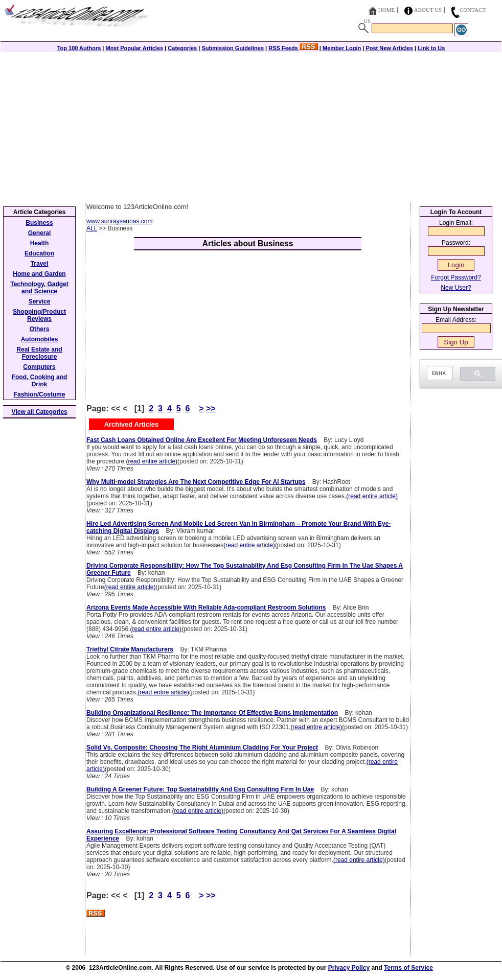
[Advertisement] (251, 126)
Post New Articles (389, 48)
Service (40, 301)
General (40, 233)
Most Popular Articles (134, 48)
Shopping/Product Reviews (39, 315)
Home (386, 10)
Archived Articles (131, 424)
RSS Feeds (293, 48)
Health (40, 243)
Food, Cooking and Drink (40, 381)
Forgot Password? (456, 277)
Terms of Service (408, 968)
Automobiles (40, 339)
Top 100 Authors (79, 48)
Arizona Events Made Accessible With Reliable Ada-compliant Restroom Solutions (206, 608)
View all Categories (40, 412)
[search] (439, 373)
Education (39, 253)
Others (40, 329)
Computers (39, 367)
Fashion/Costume (40, 394)
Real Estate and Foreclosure (39, 353)
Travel (40, 264)
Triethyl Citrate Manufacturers (130, 649)
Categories (182, 48)
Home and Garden (39, 274)
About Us (428, 10)
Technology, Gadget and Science (39, 288)
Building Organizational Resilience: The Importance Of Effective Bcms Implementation (212, 713)
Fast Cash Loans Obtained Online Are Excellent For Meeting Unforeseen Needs (202, 440)
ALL (92, 228)
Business (39, 223)
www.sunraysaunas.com (119, 221)
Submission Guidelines (233, 48)
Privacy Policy (349, 968)
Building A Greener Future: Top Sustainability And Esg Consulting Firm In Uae (200, 789)
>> (211, 409)
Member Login (342, 48)
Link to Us (431, 48)
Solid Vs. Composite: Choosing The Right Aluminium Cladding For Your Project (202, 748)
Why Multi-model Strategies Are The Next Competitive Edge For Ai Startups (196, 482)
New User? (456, 288)
